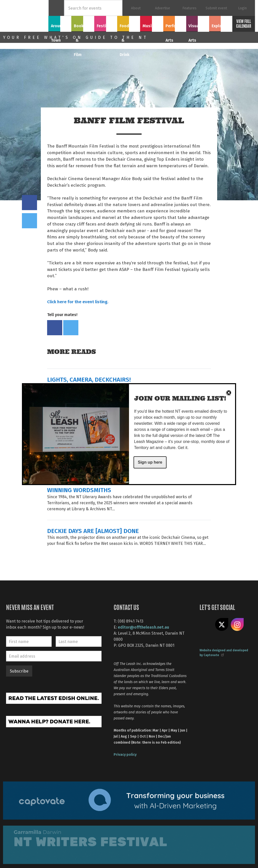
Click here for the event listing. (78, 301)
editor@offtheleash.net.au (143, 627)
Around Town (60, 26)
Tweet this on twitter (29, 221)
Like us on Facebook (206, 625)
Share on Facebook (29, 203)
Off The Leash (26, 16)
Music (152, 23)
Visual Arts (198, 23)
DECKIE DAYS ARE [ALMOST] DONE (93, 531)
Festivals (106, 23)
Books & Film (83, 26)
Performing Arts (175, 26)
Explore (220, 23)
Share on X (222, 625)
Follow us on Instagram (237, 625)
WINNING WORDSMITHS (79, 490)
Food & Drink (129, 26)
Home (56, 8)
